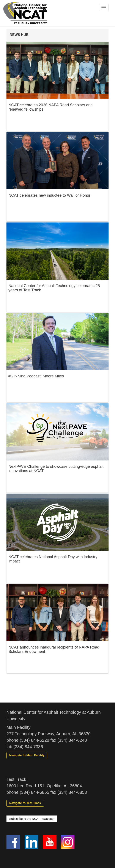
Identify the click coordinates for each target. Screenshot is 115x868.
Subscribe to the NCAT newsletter (32, 819)
